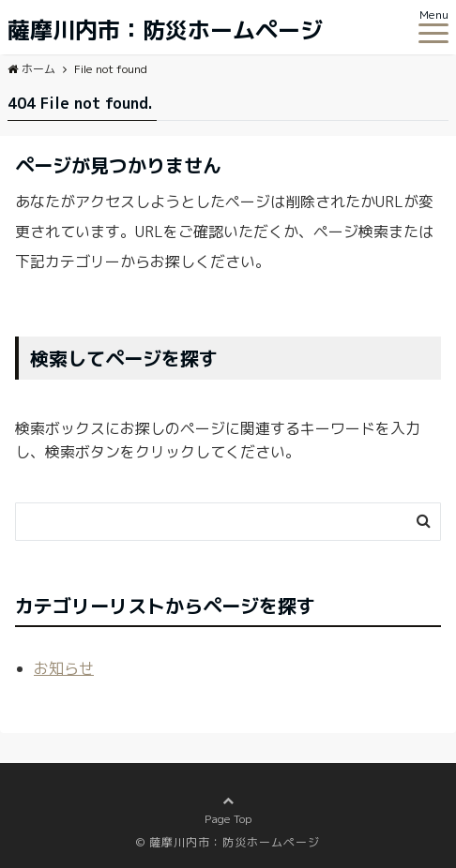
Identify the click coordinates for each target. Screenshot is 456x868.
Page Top (228, 819)
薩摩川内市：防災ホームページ (165, 30)
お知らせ (64, 668)
